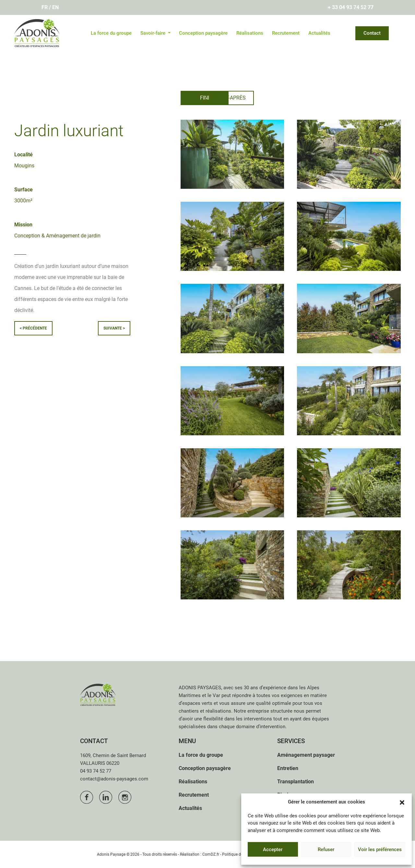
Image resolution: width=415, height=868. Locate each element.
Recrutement (286, 33)
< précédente (33, 328)
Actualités (319, 33)
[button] (402, 802)
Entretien (288, 768)
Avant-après (268, 98)
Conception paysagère (203, 33)
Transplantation (296, 782)
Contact (372, 33)
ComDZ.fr (211, 854)
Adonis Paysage (111, 854)
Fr (45, 7)
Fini (205, 98)
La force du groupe (111, 33)
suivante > (114, 328)
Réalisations (250, 33)
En (55, 7)
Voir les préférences (380, 850)
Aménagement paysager (306, 755)
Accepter (273, 850)
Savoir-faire (154, 33)
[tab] (205, 98)
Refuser (326, 850)
